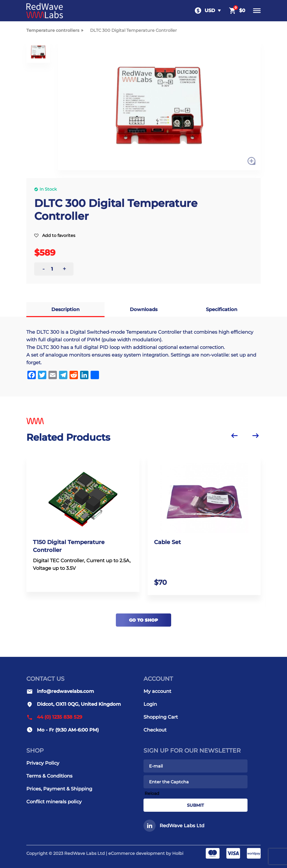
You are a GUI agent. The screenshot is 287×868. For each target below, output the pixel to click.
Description (65, 309)
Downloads (144, 309)
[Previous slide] (234, 435)
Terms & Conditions (49, 776)
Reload (152, 793)
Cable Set (169, 543)
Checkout (155, 730)
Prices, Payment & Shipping (59, 789)
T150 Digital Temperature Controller (71, 548)
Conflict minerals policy (54, 802)
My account (157, 691)
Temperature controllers (56, 31)
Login (150, 704)
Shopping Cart (161, 717)
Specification (222, 309)
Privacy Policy (43, 763)
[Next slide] (255, 435)
